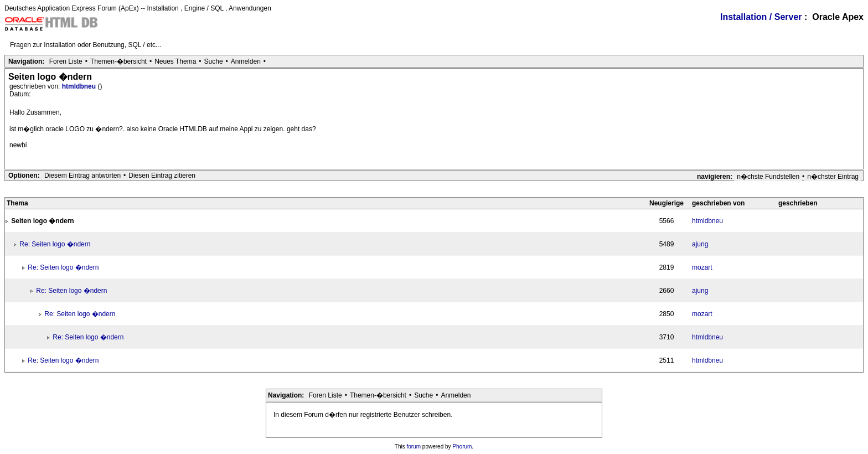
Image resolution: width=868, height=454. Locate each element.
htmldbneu (80, 86)
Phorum (462, 447)
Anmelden (246, 61)
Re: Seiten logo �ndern (55, 244)
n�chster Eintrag (833, 177)
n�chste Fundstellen (768, 177)
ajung (700, 244)
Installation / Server (761, 17)
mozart (702, 267)
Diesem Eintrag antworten (82, 176)
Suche (214, 61)
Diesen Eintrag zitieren (162, 176)
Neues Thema (175, 61)
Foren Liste (66, 61)
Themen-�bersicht (118, 61)
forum (414, 447)
